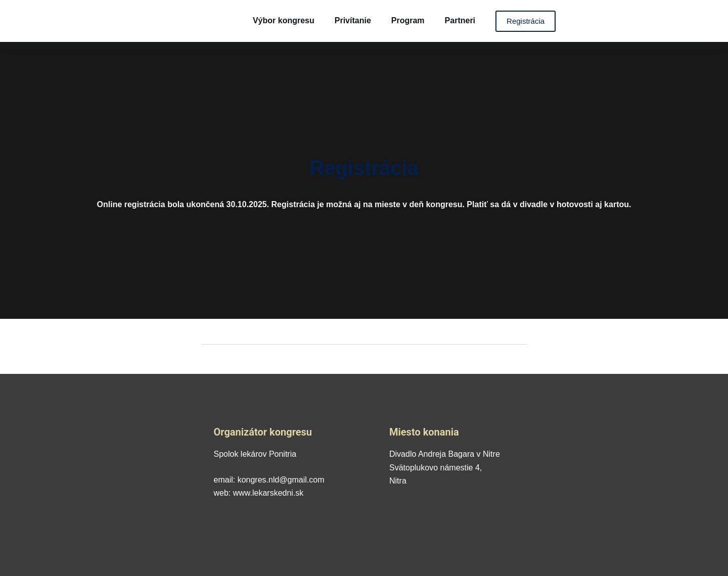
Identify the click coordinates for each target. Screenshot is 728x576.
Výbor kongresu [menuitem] (284, 20)
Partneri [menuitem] (460, 20)
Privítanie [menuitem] (353, 20)
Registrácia (526, 21)
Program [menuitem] (408, 20)
